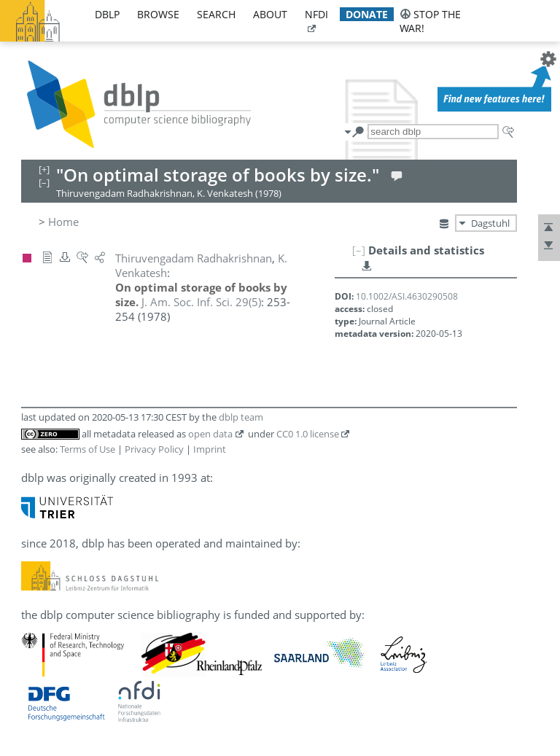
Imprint (210, 449)
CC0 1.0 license (308, 434)
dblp (107, 14)
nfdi (316, 14)
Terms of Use (87, 449)
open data (210, 434)
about (270, 14)
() (201, 302)
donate (367, 14)
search (216, 14)
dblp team (241, 417)
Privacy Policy (154, 449)
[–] (359, 250)
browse (158, 14)
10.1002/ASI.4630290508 (407, 296)
